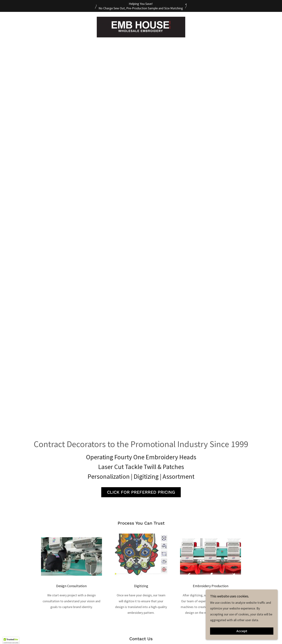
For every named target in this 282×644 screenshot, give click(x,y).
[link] (141, 27)
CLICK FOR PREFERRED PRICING (141, 492)
